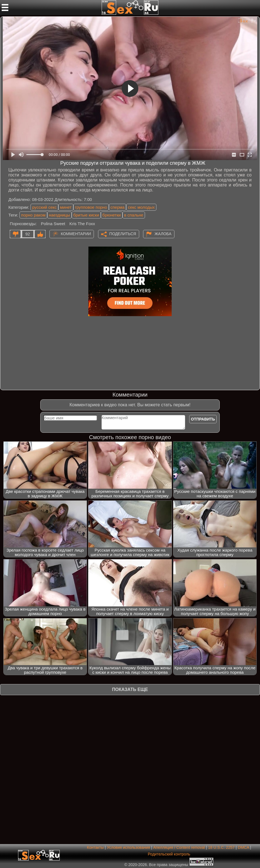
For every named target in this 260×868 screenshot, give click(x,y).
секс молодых (141, 207)
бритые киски (86, 215)
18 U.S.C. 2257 (221, 847)
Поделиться (123, 234)
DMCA (243, 847)
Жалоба (163, 234)
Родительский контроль (169, 854)
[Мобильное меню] (5, 8)
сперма (118, 207)
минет (66, 207)
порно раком (33, 215)
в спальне (134, 215)
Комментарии (76, 234)
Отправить (203, 419)
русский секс (44, 207)
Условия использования (128, 847)
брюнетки (112, 215)
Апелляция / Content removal (179, 847)
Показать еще (130, 689)
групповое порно (91, 207)
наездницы (59, 215)
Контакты (95, 847)
